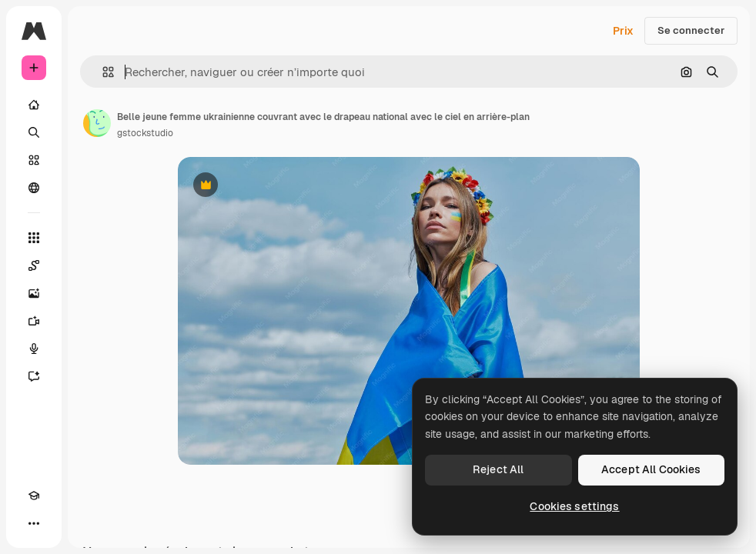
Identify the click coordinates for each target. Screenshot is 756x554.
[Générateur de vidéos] (34, 321)
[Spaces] (34, 265)
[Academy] (34, 496)
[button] (102, 72)
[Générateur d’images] (34, 293)
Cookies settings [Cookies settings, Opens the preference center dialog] (574, 506)
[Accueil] (34, 105)
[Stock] (34, 160)
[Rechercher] (34, 132)
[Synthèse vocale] (34, 349)
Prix (623, 31)
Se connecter (691, 30)
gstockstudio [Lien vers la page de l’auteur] (145, 133)
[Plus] (34, 523)
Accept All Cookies (651, 469)
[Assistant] (34, 376)
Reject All (498, 469)
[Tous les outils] (34, 238)
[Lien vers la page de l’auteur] (97, 123)
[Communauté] (34, 188)
